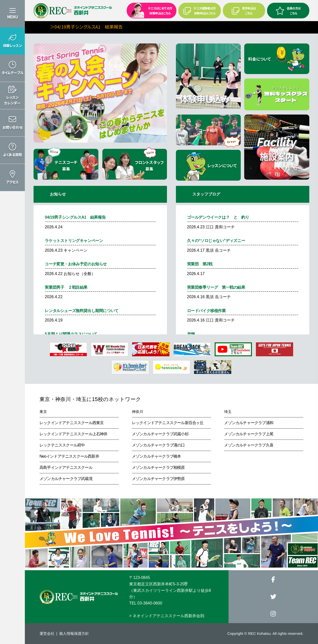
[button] (12, 41)
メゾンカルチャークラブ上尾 (249, 434)
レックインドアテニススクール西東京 (72, 423)
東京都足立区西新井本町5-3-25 (158, 584)
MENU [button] (13, 17)
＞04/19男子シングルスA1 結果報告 (111, 27)
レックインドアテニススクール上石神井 (74, 434)
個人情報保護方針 (74, 633)
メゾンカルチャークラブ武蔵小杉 (160, 434)
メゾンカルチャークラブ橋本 (157, 456)
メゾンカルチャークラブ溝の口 (158, 445)
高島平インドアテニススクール (66, 467)
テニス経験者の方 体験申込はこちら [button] (199, 10)
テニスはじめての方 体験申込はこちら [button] (150, 10)
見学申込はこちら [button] (244, 10)
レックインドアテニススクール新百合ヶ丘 (168, 423)
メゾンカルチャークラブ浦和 (249, 423)
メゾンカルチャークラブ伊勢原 (158, 479)
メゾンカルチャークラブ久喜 (249, 445)
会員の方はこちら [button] (288, 10)
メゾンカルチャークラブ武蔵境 (66, 479)
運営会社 (47, 633)
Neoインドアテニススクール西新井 (69, 456)
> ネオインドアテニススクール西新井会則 (167, 616)
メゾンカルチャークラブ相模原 (158, 467)
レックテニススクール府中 (62, 445)
